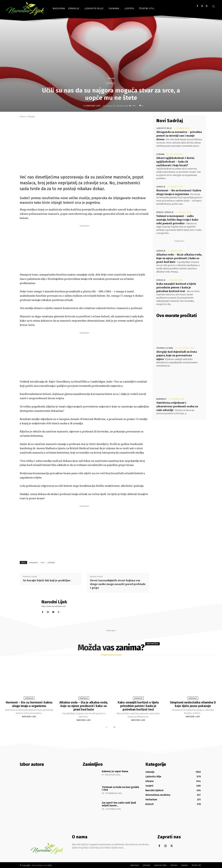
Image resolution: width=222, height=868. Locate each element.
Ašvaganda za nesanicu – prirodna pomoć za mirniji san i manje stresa (179, 136)
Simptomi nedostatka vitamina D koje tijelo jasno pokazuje (193, 704)
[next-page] (114, 727)
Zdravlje (111, 78)
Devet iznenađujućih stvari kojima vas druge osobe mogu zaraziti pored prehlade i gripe (118, 584)
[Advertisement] (84, 249)
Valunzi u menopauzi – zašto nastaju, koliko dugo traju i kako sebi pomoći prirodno (177, 220)
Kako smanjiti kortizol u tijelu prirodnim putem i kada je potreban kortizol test (176, 287)
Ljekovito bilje (164, 128)
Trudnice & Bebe (165, 348)
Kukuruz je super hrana (115, 771)
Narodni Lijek (93, 106)
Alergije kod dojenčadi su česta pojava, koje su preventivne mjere (177, 355)
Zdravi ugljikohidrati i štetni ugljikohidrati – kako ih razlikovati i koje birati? (175, 162)
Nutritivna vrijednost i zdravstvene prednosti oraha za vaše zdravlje (177, 406)
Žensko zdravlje (165, 212)
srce (43, 563)
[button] (213, 6)
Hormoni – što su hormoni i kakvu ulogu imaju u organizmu (29, 704)
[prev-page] (107, 727)
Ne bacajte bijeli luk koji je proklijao (47, 580)
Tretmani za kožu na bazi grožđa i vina (120, 788)
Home (22, 117)
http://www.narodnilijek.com (53, 606)
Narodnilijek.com (40, 865)
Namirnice (161, 399)
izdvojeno (33, 563)
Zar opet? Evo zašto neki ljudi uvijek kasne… (119, 804)
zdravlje (51, 563)
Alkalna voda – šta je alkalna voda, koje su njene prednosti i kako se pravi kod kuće (179, 258)
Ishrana (160, 154)
